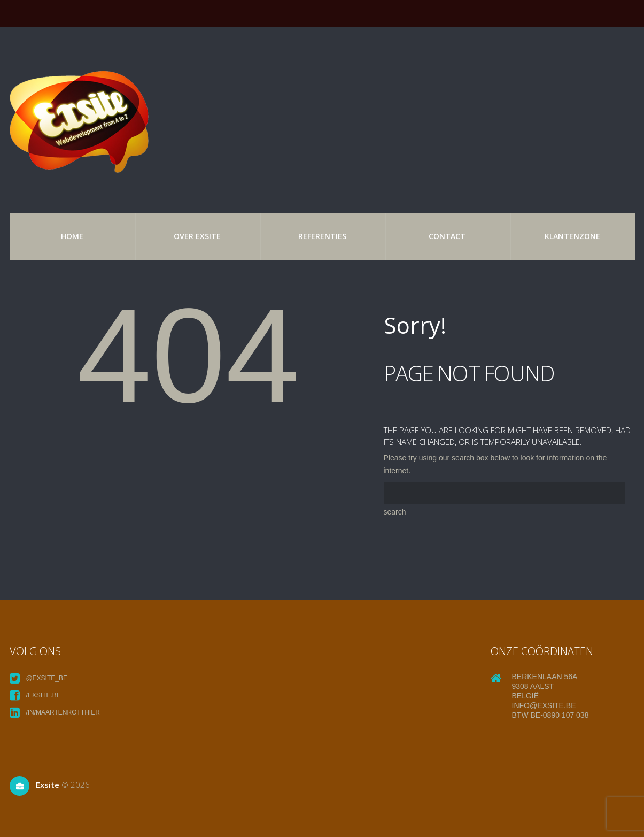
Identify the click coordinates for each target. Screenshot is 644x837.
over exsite (197, 236)
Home (72, 236)
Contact (447, 236)
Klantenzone (572, 236)
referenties (322, 236)
